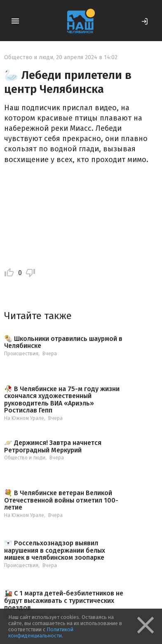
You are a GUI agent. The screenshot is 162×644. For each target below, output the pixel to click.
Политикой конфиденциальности (41, 632)
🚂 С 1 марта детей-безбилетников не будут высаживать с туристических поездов (64, 601)
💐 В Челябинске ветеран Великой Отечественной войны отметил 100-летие (61, 500)
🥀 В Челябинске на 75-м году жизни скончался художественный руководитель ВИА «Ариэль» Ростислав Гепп (62, 400)
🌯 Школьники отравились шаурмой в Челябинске (63, 342)
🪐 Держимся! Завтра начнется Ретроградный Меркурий (53, 446)
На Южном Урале (24, 418)
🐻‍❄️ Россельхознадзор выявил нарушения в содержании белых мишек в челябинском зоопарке (55, 550)
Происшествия (21, 354)
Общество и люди (29, 57)
